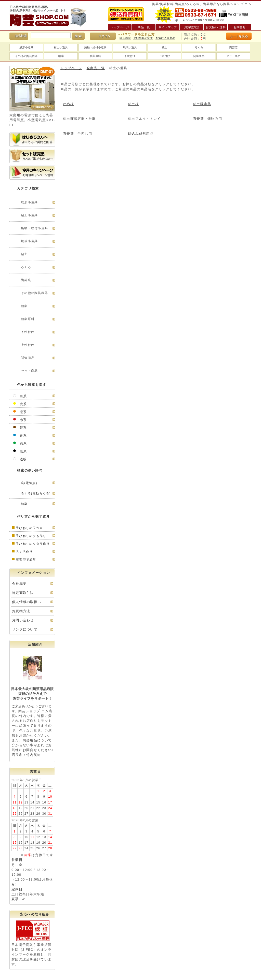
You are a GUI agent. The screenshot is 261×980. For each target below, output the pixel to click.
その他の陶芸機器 (26, 56)
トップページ (71, 68)
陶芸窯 (233, 47)
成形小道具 (26, 47)
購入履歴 (125, 38)
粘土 (164, 47)
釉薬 (61, 56)
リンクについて (25, 629)
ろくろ (199, 47)
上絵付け (164, 56)
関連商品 (199, 56)
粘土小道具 (61, 47)
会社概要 (19, 584)
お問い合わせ (23, 620)
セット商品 (233, 56)
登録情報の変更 (143, 38)
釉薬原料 (95, 56)
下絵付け (130, 56)
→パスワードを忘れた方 (136, 34)
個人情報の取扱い (27, 602)
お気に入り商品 (165, 38)
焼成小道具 (130, 47)
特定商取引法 (23, 593)
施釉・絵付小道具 (95, 47)
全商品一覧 (96, 68)
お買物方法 (21, 611)
